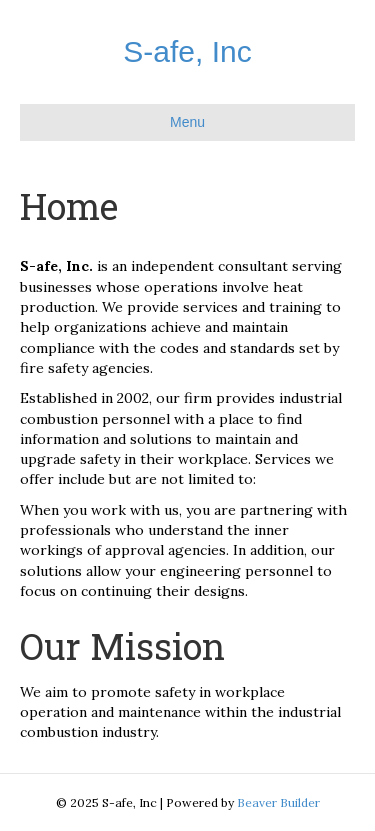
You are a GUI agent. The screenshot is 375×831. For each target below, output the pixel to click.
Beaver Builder (278, 802)
